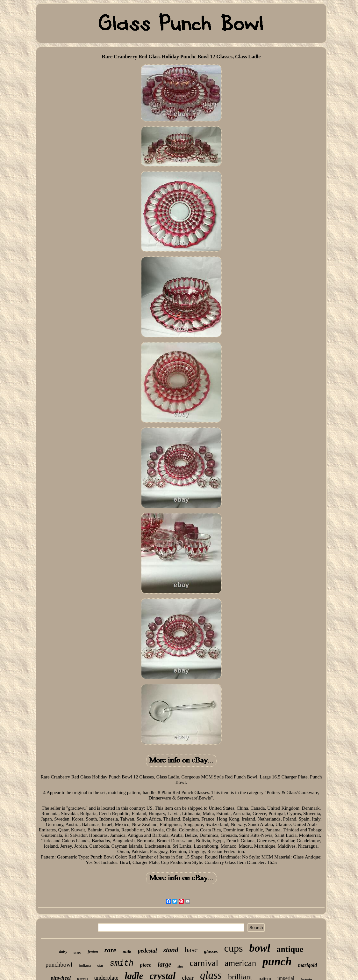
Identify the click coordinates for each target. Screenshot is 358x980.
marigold (308, 965)
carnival (204, 963)
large (164, 964)
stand (171, 950)
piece (146, 965)
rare (110, 950)
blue (180, 966)
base (191, 950)
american (240, 963)
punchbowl (59, 965)
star (100, 965)
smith (122, 964)
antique (290, 949)
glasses (211, 951)
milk (127, 951)
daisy (63, 952)
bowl (260, 948)
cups (234, 948)
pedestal (147, 951)
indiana (85, 965)
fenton (93, 952)
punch (277, 962)
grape (77, 952)
